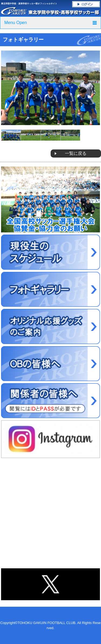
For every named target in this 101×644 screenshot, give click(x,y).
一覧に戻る (76, 153)
